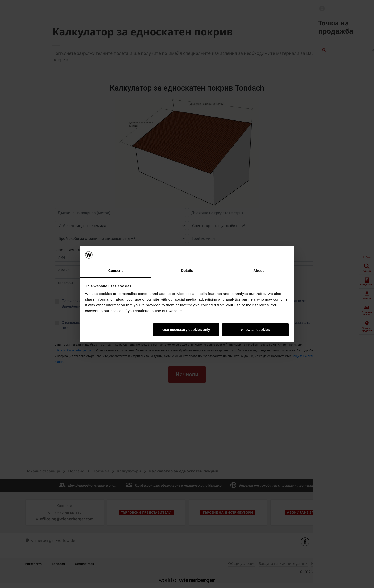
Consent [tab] (116, 271)
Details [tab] (187, 271)
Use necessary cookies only (186, 330)
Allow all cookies (255, 330)
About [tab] (259, 271)
